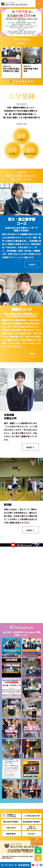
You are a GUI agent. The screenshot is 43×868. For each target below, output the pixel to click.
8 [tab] (32, 81)
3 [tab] (17, 81)
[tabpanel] (11, 63)
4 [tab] (20, 81)
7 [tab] (29, 81)
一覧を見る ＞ (21, 43)
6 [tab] (26, 81)
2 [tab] (14, 81)
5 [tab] (23, 81)
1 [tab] (11, 81)
